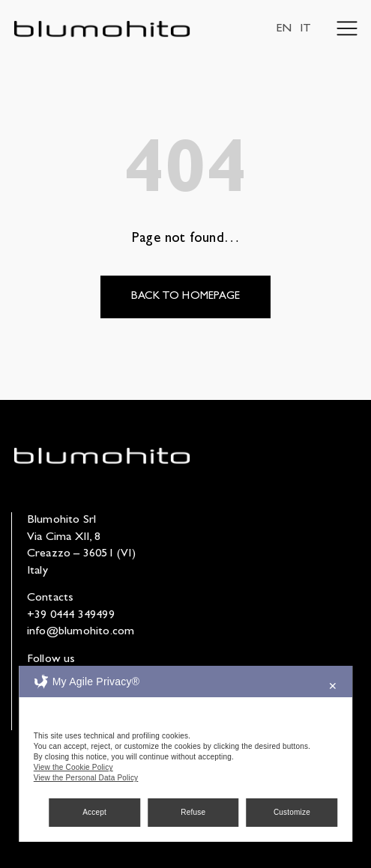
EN (283, 29)
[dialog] (186, 754)
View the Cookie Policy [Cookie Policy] (73, 767)
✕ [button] (333, 686)
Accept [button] (94, 812)
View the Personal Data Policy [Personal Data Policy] (86, 778)
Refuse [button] (193, 812)
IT (305, 29)
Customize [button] (292, 812)
